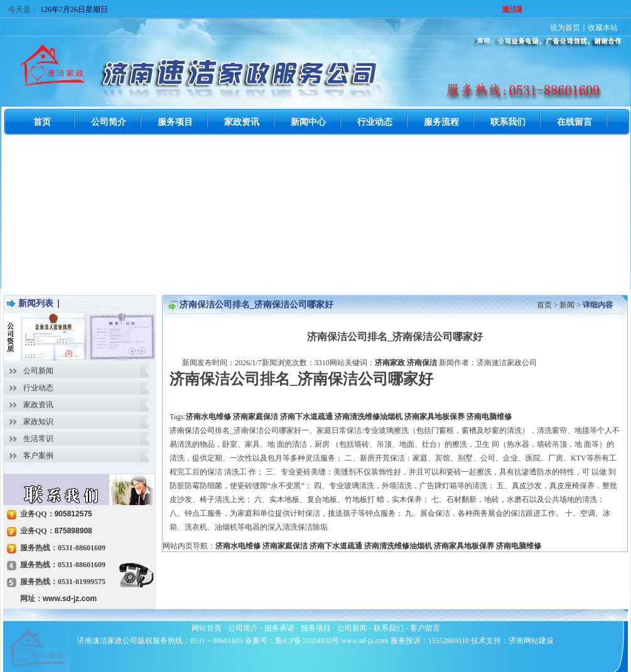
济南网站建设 (531, 641)
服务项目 (316, 628)
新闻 (567, 305)
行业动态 (38, 388)
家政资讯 (38, 405)
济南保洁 (422, 363)
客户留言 (425, 628)
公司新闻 (38, 371)
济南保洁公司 (192, 430)
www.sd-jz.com (70, 599)
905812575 (73, 514)
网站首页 (207, 628)
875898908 (73, 531)
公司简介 (243, 628)
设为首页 (565, 28)
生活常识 (38, 439)
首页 (544, 305)
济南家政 (390, 363)
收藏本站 (603, 28)
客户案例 (38, 456)
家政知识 (38, 422)
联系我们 (389, 628)
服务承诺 (279, 628)
